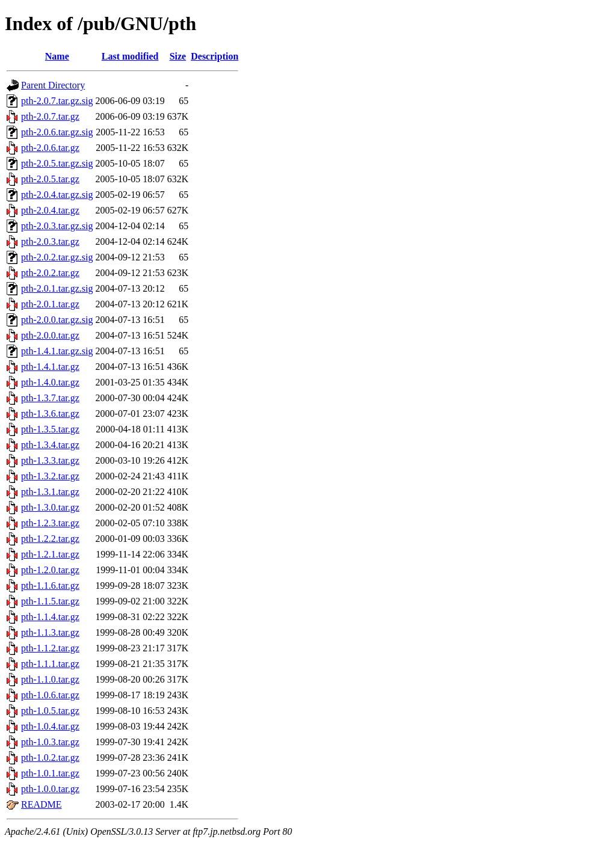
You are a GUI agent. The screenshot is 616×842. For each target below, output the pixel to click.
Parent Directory (53, 85)
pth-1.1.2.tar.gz (50, 648)
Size (178, 56)
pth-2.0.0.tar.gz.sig (57, 320)
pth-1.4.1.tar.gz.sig (57, 351)
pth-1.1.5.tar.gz (50, 601)
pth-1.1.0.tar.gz (50, 679)
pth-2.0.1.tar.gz (50, 304)
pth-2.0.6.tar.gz (50, 148)
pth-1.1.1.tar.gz (50, 664)
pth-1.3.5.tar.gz (50, 429)
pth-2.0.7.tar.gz (50, 116)
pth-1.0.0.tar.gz (50, 789)
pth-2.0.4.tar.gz (50, 210)
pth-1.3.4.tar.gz (50, 445)
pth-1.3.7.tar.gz (50, 398)
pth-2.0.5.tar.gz (50, 179)
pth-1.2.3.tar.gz (50, 523)
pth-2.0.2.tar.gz (50, 273)
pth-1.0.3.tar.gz (50, 742)
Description (214, 56)
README (42, 804)
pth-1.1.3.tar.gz (50, 632)
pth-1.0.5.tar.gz (50, 711)
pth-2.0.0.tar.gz (50, 335)
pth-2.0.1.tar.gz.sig (57, 288)
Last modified (130, 56)
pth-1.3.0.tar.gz (50, 507)
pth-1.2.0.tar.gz (50, 570)
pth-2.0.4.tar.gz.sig (57, 195)
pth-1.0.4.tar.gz (50, 726)
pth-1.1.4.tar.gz (50, 617)
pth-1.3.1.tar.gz (50, 492)
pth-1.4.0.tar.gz (50, 382)
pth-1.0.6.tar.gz (50, 695)
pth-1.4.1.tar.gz (50, 367)
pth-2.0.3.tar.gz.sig (57, 226)
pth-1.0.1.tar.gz (50, 773)
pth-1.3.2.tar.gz (50, 476)
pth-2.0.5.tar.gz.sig (57, 163)
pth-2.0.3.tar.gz (50, 241)
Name (57, 56)
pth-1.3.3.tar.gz (50, 460)
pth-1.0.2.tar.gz (50, 757)
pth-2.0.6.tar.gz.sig (57, 132)
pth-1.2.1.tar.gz (50, 554)
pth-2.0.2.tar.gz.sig (57, 257)
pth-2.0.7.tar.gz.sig (57, 101)
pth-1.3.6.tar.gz (50, 413)
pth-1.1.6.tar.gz (50, 585)
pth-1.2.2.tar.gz (50, 539)
